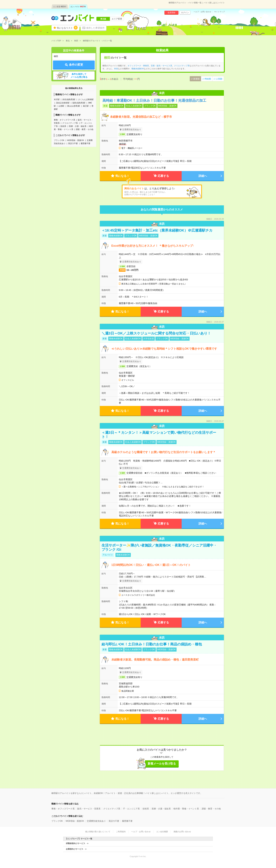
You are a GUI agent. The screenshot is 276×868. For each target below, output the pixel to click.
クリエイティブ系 (70, 123)
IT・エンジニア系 (131, 809)
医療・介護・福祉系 (78, 126)
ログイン (185, 12)
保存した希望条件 (95, 28)
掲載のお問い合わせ (182, 832)
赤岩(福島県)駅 (69, 99)
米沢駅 (57, 99)
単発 (116, 69)
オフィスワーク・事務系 (138, 66)
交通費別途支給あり (96, 821)
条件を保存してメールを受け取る (79, 76)
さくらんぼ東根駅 (86, 99)
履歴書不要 (85, 143)
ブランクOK (59, 140)
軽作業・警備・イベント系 (186, 809)
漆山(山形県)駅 (73, 106)
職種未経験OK (138, 69)
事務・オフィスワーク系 (65, 120)
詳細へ (203, 176)
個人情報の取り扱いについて (98, 832)
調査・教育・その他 (85, 129)
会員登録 (171, 12)
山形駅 (61, 106)
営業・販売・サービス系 (161, 66)
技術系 (63, 126)
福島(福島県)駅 (79, 103)
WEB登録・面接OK (76, 140)
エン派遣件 (60, 7)
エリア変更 (117, 19)
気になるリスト (67, 28)
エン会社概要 (162, 832)
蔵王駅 (86, 106)
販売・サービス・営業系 (89, 809)
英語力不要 (73, 143)
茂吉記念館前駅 (63, 103)
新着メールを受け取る (162, 764)
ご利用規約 (121, 832)
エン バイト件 (78, 7)
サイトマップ (219, 12)
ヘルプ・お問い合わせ (202, 12)
